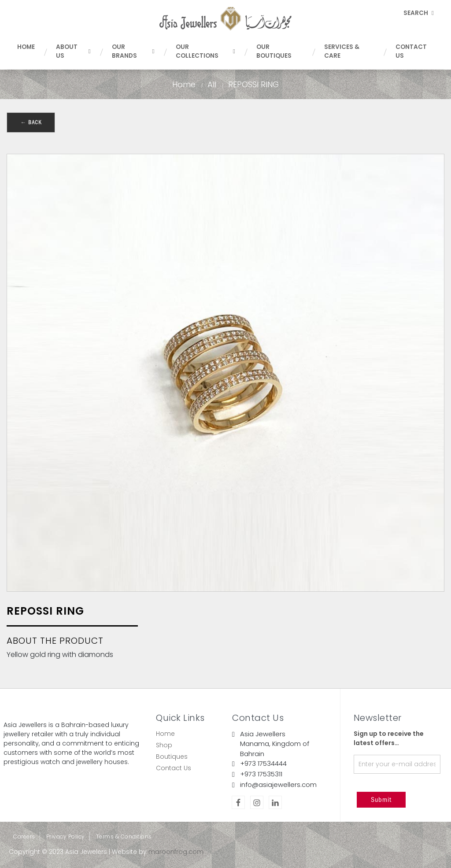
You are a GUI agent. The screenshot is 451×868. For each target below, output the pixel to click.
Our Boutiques (274, 51)
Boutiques (172, 757)
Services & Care (342, 51)
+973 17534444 (263, 763)
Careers (24, 836)
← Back (31, 122)
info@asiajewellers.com (278, 785)
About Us (73, 51)
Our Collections (205, 51)
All (212, 84)
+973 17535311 (261, 774)
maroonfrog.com (176, 852)
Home (26, 47)
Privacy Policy (66, 836)
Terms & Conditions (124, 836)
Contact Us (411, 51)
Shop (164, 745)
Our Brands (133, 51)
